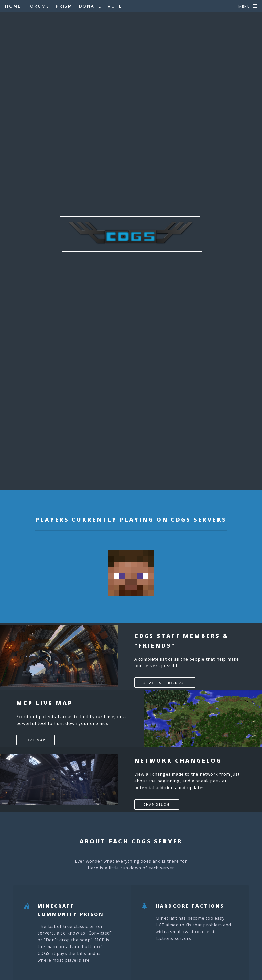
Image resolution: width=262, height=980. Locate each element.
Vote (115, 6)
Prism (64, 6)
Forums (39, 6)
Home (13, 6)
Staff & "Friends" (165, 683)
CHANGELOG (157, 804)
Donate (90, 6)
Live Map (36, 740)
